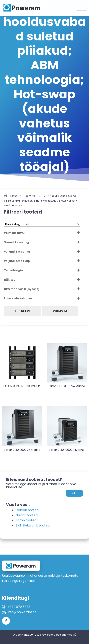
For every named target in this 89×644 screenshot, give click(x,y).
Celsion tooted (27, 510)
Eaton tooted (26, 520)
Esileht (13, 196)
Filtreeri (22, 311)
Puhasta (60, 311)
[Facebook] (6, 621)
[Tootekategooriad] (42, 224)
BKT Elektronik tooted (33, 525)
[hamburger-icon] (81, 5)
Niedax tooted (27, 515)
